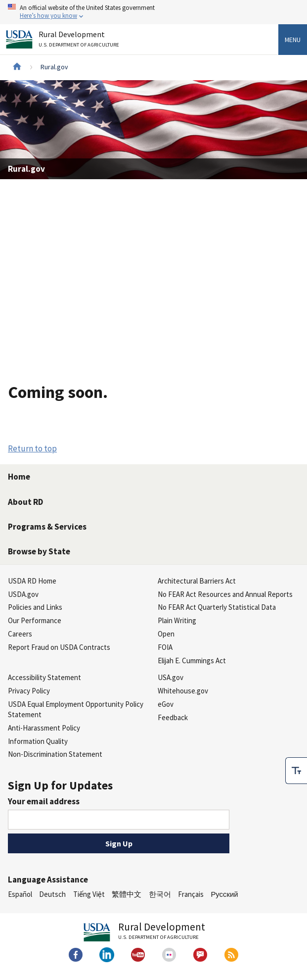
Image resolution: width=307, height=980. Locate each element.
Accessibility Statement (44, 677)
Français (191, 894)
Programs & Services (47, 527)
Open (166, 634)
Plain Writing (177, 620)
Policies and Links (35, 607)
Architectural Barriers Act (197, 581)
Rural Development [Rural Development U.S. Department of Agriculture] (80, 41)
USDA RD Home (32, 581)
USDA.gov (23, 594)
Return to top (32, 448)
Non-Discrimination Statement (55, 754)
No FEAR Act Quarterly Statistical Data (217, 607)
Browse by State (39, 551)
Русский (224, 894)
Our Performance (35, 620)
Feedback (173, 717)
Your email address (44, 801)
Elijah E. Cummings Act (192, 661)
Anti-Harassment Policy (44, 728)
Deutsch (52, 894)
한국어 (160, 894)
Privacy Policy (29, 691)
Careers (20, 634)
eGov (166, 704)
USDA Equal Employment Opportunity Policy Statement (76, 709)
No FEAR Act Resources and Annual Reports (225, 594)
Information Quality (38, 741)
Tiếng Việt (89, 894)
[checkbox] (296, 771)
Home (19, 477)
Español (20, 894)
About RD (25, 502)
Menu (293, 40)
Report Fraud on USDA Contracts (59, 647)
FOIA (165, 647)
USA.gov (171, 677)
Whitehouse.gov (183, 691)
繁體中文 (127, 894)
